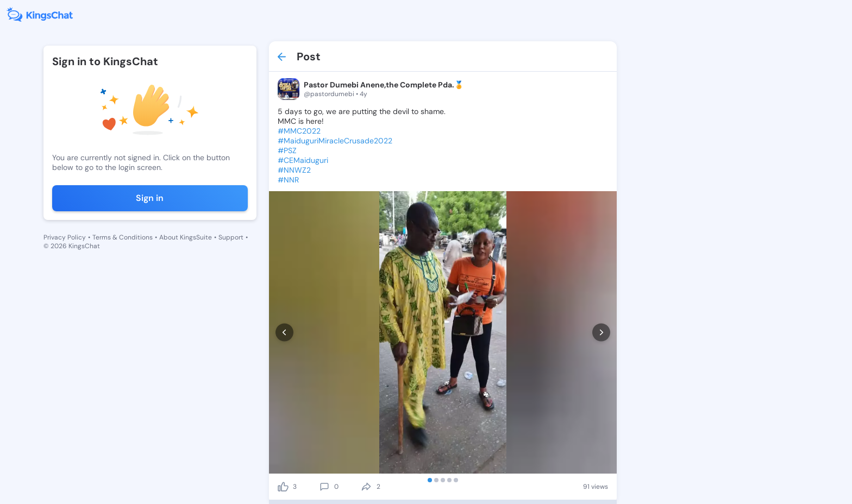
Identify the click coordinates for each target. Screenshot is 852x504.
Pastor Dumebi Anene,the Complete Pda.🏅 (384, 85)
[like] (283, 487)
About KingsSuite (186, 237)
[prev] (284, 333)
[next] (601, 333)
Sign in (150, 198)
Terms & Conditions (123, 237)
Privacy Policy (65, 237)
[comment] (324, 487)
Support (231, 237)
